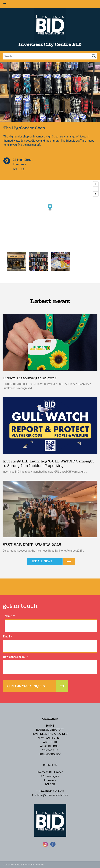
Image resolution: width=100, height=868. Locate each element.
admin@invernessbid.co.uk (52, 795)
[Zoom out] (96, 189)
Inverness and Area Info (50, 734)
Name (10, 616)
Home (50, 726)
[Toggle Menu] (5, 4)
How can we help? (15, 657)
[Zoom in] (96, 184)
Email (8, 637)
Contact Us (50, 750)
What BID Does (50, 746)
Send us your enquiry (26, 686)
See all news (42, 561)
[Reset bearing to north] (96, 194)
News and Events (50, 738)
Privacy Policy (50, 754)
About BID (50, 742)
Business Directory (50, 730)
